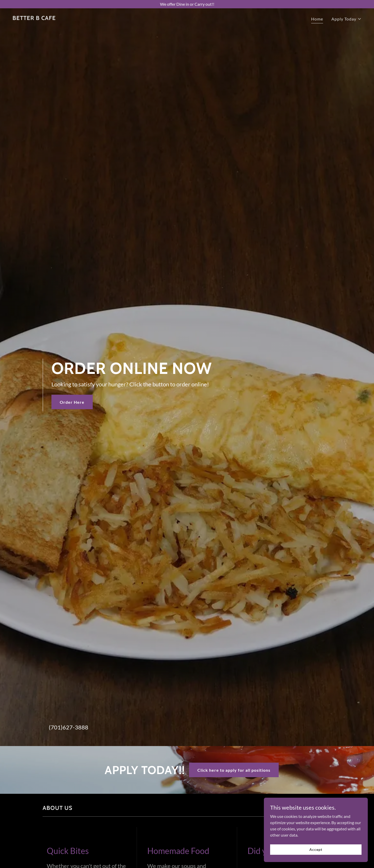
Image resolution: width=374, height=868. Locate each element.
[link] (34, 18)
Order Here (72, 402)
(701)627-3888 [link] (69, 727)
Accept (316, 849)
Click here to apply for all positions (234, 770)
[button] (346, 19)
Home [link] (317, 19)
